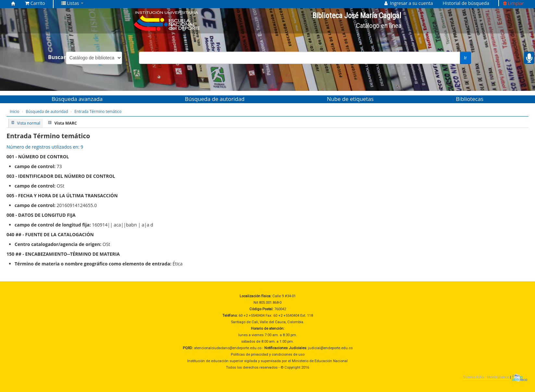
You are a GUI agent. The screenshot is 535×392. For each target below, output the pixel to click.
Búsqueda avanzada (77, 99)
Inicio (14, 111)
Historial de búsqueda (466, 3)
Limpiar (514, 3)
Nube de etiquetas (350, 99)
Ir (465, 58)
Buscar (57, 57)
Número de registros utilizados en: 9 (45, 147)
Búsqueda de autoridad (215, 99)
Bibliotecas (470, 99)
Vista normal (29, 123)
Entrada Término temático (98, 111)
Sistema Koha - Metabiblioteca (486, 377)
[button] (35, 3)
